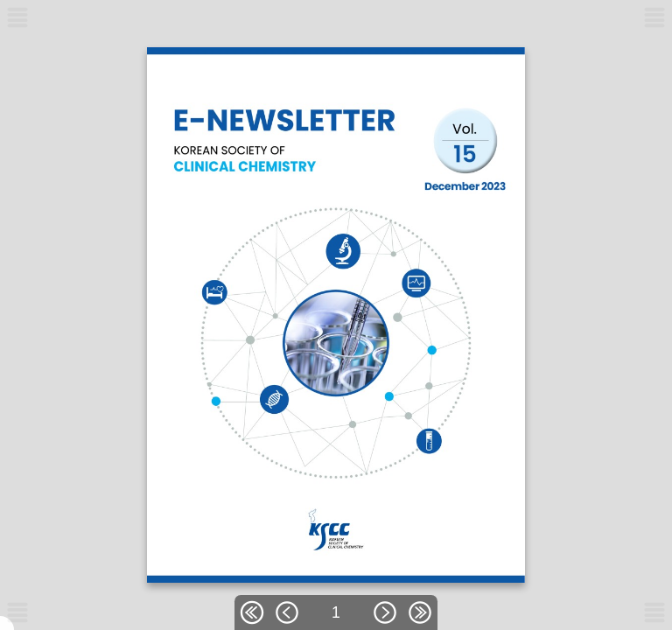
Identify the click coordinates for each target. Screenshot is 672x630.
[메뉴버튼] (17, 612)
